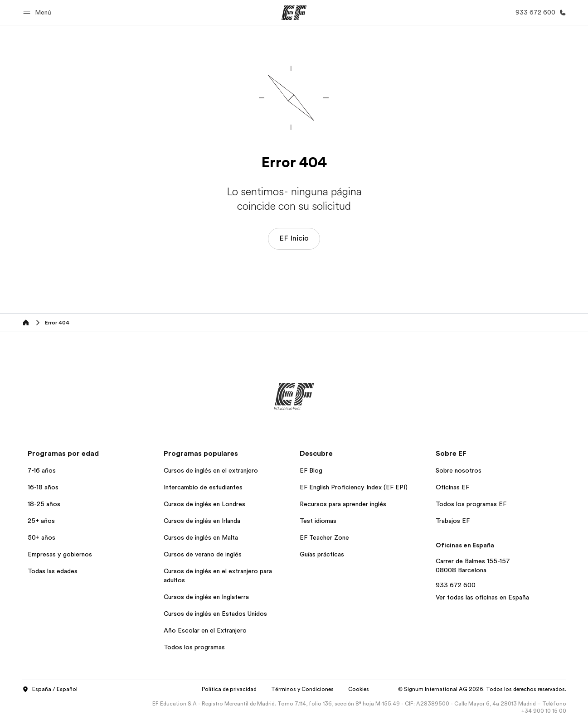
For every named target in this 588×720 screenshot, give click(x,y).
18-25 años (44, 504)
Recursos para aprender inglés (343, 504)
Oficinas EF (452, 487)
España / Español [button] (50, 690)
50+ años (41, 537)
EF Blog (311, 470)
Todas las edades (53, 571)
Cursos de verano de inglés (203, 554)
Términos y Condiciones (302, 689)
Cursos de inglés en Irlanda (202, 521)
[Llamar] (539, 12)
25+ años (41, 521)
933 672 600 (456, 585)
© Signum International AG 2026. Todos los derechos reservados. (482, 689)
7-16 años (42, 470)
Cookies (359, 689)
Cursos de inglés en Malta (201, 537)
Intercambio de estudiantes (203, 487)
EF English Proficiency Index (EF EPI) (354, 487)
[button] (39, 12)
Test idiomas (318, 521)
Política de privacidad (229, 689)
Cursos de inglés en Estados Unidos (215, 614)
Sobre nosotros (459, 470)
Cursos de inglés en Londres (204, 504)
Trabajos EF (453, 521)
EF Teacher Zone (324, 537)
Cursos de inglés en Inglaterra (206, 597)
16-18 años (43, 487)
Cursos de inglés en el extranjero (211, 470)
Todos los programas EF (471, 504)
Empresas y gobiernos (60, 554)
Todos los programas (194, 647)
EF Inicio (294, 238)
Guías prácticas (322, 554)
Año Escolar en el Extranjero (205, 630)
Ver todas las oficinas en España (482, 597)
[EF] (294, 13)
